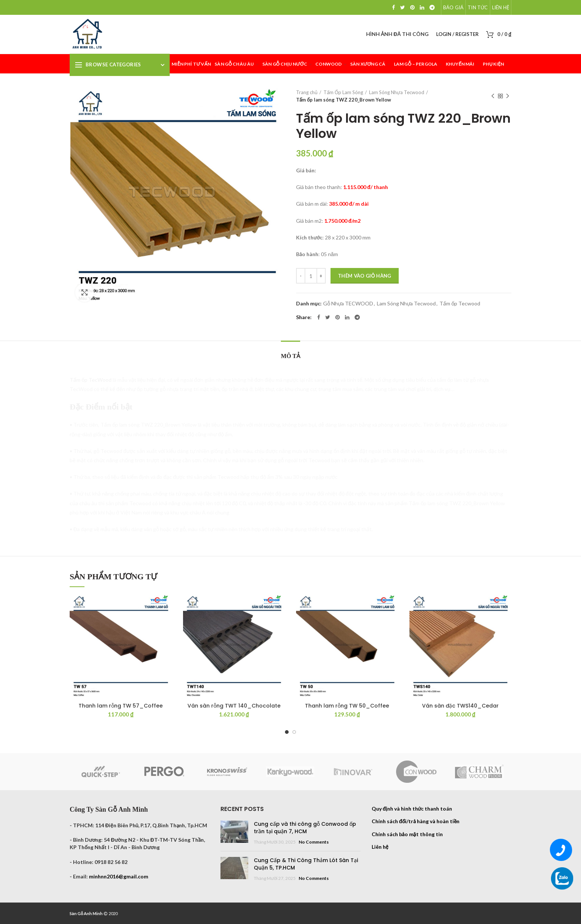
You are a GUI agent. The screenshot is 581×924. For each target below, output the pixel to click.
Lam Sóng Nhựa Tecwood (397, 92)
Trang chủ (307, 92)
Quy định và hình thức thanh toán (412, 809)
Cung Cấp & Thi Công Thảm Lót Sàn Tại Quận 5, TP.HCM (306, 864)
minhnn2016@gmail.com (119, 876)
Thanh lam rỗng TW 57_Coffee (121, 706)
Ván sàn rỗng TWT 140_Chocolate (234, 706)
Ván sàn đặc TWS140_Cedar (460, 706)
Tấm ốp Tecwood (460, 304)
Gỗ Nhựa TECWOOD (348, 304)
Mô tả (290, 356)
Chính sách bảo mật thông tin (407, 834)
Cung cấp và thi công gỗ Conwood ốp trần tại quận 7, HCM (305, 828)
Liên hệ (380, 847)
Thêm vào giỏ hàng (365, 276)
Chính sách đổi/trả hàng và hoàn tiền (416, 821)
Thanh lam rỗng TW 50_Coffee (347, 706)
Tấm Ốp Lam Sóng (343, 92)
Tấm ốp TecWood (91, 380)
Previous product (493, 96)
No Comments (314, 842)
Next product (508, 96)
